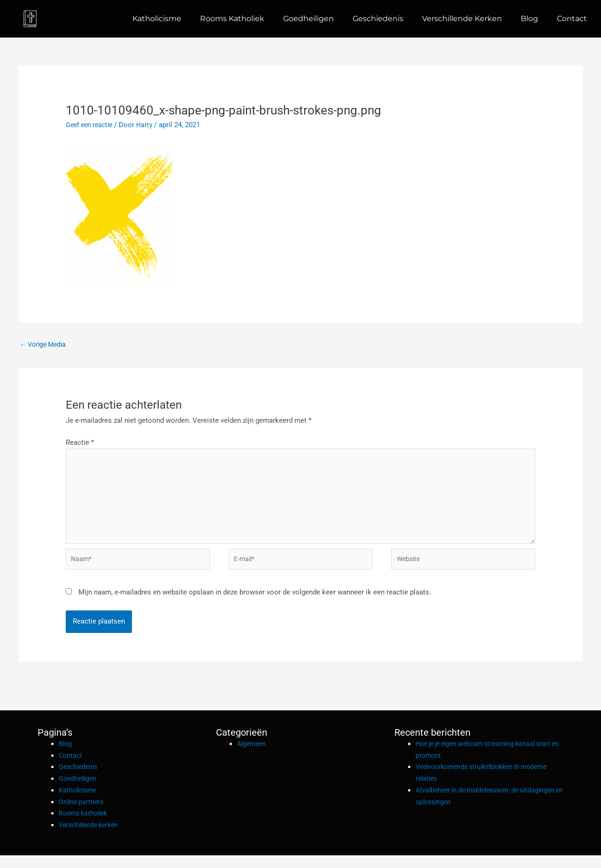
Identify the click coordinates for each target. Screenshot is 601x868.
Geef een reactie (91, 125)
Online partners (82, 814)
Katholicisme (157, 19)
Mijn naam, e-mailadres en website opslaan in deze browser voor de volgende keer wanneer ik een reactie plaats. (255, 605)
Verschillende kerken (462, 19)
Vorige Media (45, 345)
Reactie (80, 444)
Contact (572, 19)
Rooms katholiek (232, 19)
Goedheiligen (308, 19)
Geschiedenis (378, 19)
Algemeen (253, 756)
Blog (529, 19)
